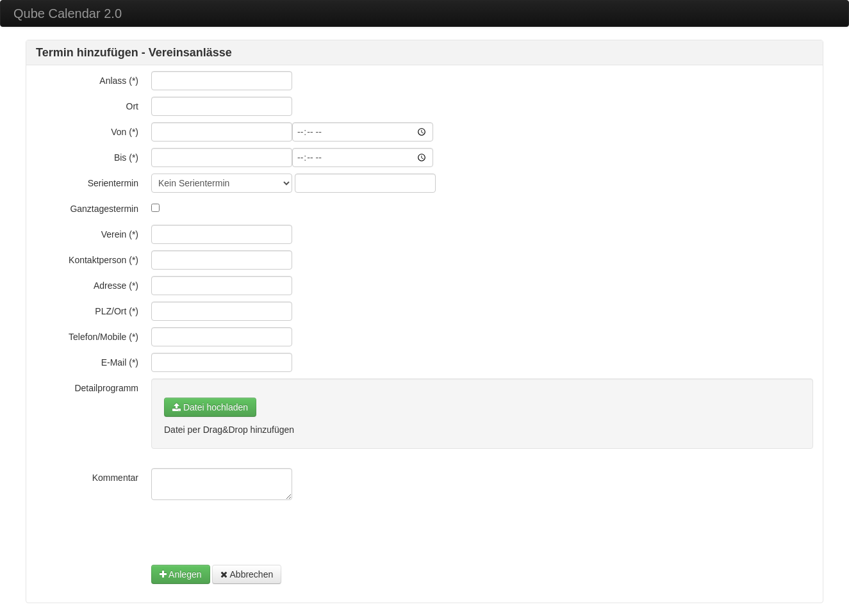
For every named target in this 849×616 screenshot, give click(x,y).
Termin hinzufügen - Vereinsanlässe (134, 53)
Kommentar (115, 478)
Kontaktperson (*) (103, 260)
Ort (132, 106)
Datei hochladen (210, 407)
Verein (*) (120, 234)
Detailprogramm (106, 388)
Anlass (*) (119, 81)
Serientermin (113, 183)
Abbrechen (247, 574)
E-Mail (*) (120, 362)
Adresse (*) (116, 286)
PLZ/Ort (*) (117, 311)
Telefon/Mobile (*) (103, 337)
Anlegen (181, 574)
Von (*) (125, 132)
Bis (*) (126, 158)
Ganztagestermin (104, 209)
